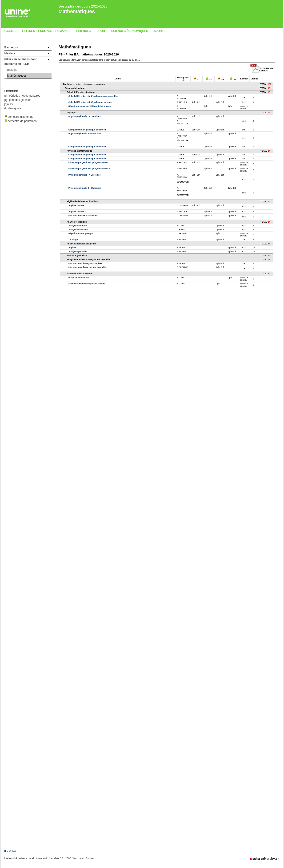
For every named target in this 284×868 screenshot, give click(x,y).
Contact (11, 851)
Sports (160, 31)
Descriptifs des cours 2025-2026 (83, 6)
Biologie (12, 70)
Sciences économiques (130, 31)
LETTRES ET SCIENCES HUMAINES (46, 31)
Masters (10, 53)
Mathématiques (77, 11)
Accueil (10, 31)
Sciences (83, 31)
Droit (101, 31)
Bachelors (11, 47)
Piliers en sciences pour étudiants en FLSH (21, 62)
